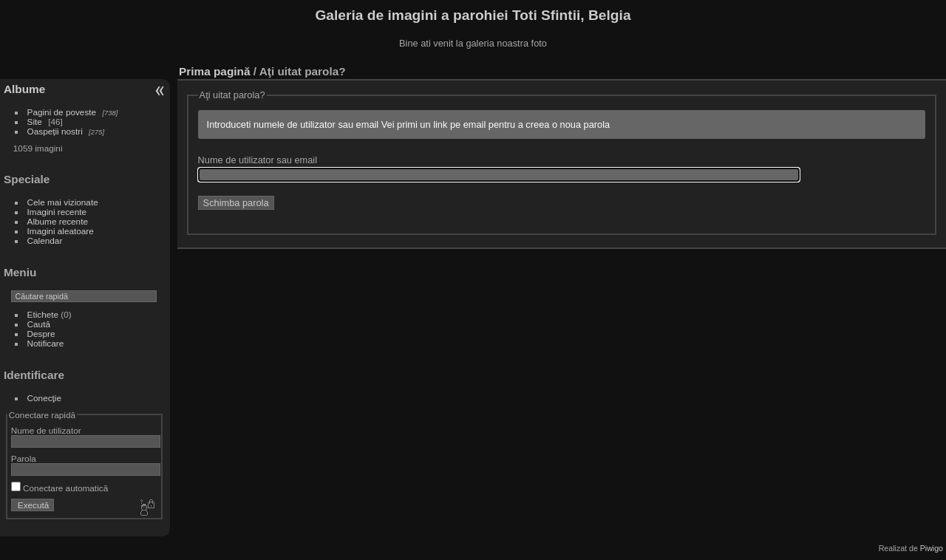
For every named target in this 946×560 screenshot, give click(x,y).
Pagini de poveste (62, 112)
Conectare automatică (59, 488)
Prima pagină (214, 71)
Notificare (46, 343)
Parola (24, 458)
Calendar (45, 240)
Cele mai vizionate (63, 202)
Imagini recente (57, 212)
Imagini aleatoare (61, 231)
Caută (39, 324)
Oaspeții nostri (55, 131)
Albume (24, 89)
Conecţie (44, 398)
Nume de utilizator (46, 430)
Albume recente (58, 221)
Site (35, 122)
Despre (41, 334)
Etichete (43, 314)
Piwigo (932, 548)
